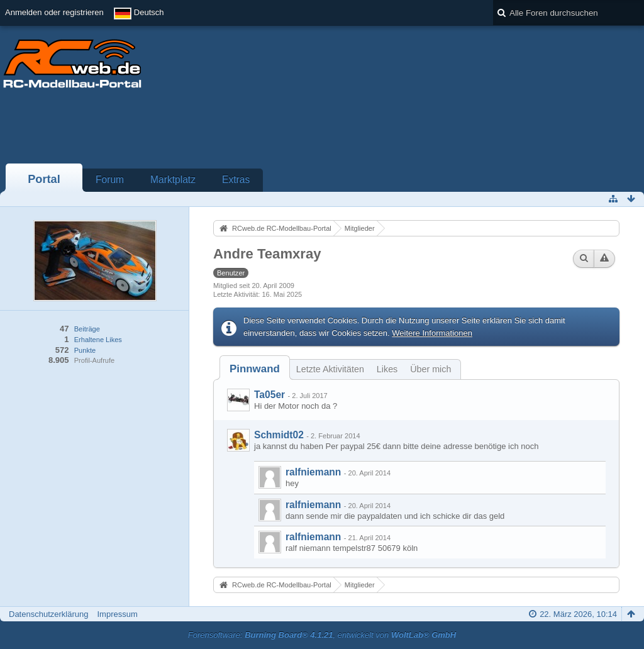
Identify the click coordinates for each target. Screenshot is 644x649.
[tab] (255, 369)
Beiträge (87, 329)
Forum (110, 180)
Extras (236, 180)
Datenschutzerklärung (48, 614)
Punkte (85, 350)
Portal (44, 179)
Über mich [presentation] (430, 369)
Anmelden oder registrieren (54, 12)
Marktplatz (173, 180)
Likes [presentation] (387, 369)
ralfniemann (313, 472)
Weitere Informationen (432, 333)
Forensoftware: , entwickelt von (322, 635)
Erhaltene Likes (98, 340)
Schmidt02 (279, 435)
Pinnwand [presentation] (255, 369)
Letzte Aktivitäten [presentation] (330, 369)
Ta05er (269, 395)
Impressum (117, 614)
